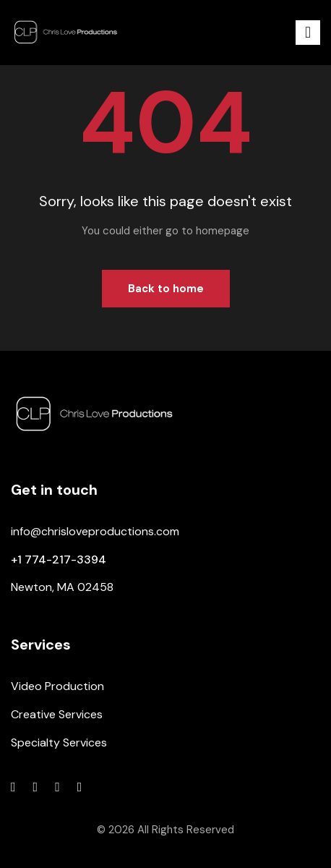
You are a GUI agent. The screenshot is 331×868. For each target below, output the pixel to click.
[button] (308, 33)
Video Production (57, 686)
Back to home (166, 289)
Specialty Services (59, 743)
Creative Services (57, 714)
